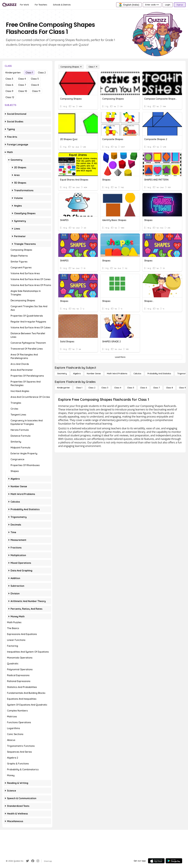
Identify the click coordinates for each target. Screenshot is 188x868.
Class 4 (22, 79)
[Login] (168, 5)
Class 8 (35, 85)
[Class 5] (131, 388)
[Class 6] (143, 388)
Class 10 (23, 91)
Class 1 (29, 73)
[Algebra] (77, 374)
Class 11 (36, 91)
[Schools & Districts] (62, 5)
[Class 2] (92, 388)
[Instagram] (38, 861)
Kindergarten (13, 73)
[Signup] (180, 5)
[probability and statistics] (159, 374)
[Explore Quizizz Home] (9, 5)
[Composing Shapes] (71, 67)
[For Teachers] (41, 5)
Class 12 (10, 97)
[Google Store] (174, 861)
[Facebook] (33, 861)
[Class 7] (157, 388)
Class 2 (42, 73)
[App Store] (156, 861)
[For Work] (24, 5)
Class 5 (35, 79)
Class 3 (9, 79)
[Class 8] (169, 388)
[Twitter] (27, 861)
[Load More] (120, 357)
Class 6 (9, 85)
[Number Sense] (94, 374)
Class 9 (9, 91)
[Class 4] (118, 388)
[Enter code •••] (152, 5)
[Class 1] (93, 67)
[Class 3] (105, 388)
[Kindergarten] (63, 388)
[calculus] (137, 374)
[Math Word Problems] (117, 374)
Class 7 (22, 85)
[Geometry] (62, 374)
